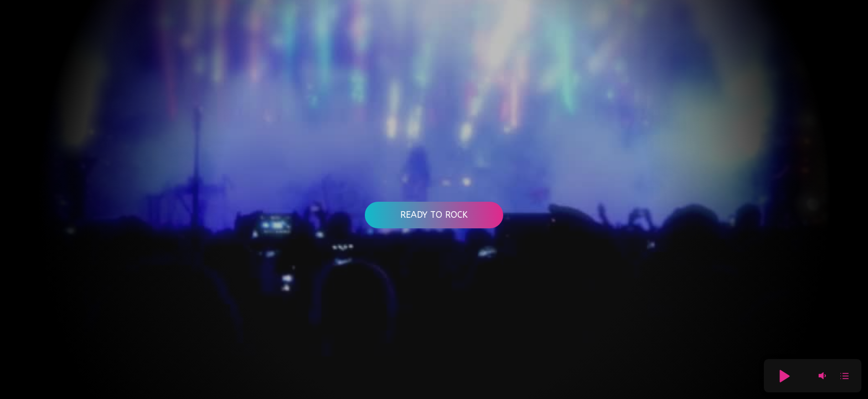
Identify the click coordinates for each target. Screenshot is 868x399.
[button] (784, 376)
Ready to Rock (434, 215)
